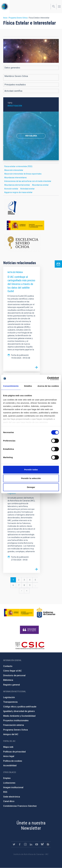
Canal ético (9, 801)
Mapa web (8, 747)
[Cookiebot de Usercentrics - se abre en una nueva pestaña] (47, 378)
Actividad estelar (27, 189)
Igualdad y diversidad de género (19, 711)
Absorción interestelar (14, 170)
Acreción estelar (11, 189)
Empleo (7, 778)
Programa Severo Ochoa (18, 18)
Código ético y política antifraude (20, 707)
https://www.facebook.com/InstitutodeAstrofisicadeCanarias (20, 844)
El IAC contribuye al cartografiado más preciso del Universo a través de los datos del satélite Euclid (21, 284)
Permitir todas (31, 470)
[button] (31, 51)
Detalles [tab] (28, 386)
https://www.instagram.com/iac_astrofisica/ (25, 844)
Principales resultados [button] (15, 85)
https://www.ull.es (30, 630)
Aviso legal (9, 756)
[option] (31, 136)
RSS (5, 792)
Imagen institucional (13, 787)
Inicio (5, 18)
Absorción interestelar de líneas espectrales (23, 174)
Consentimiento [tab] (11, 386)
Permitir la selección (31, 478)
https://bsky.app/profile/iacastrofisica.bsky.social (42, 844)
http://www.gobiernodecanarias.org (46, 613)
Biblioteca (8, 680)
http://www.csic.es (30, 645)
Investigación (15, 106)
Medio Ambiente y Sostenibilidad (19, 716)
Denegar (31, 487)
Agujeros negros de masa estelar (18, 192)
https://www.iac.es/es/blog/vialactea (48, 844)
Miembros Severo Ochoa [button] (16, 76)
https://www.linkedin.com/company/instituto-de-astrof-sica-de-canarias (31, 844)
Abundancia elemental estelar (17, 185)
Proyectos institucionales (16, 720)
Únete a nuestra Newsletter (31, 825)
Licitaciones (9, 783)
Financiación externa (14, 725)
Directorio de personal (14, 675)
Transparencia (10, 702)
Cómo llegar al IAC (12, 671)
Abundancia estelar (40, 185)
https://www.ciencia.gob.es (19, 613)
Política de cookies (13, 761)
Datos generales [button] (12, 68)
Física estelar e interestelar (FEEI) (18, 166)
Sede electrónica (12, 797)
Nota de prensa (15, 272)
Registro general (12, 685)
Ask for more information (58, 264)
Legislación (9, 697)
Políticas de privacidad (14, 752)
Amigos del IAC (11, 734)
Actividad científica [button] (13, 91)
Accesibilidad (10, 766)
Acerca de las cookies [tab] (48, 386)
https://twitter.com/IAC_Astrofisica (14, 844)
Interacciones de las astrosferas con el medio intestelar (28, 181)
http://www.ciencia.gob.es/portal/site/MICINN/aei (31, 208)
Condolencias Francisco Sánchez (20, 806)
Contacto (8, 666)
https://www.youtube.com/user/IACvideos (37, 844)
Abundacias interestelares (15, 178)
